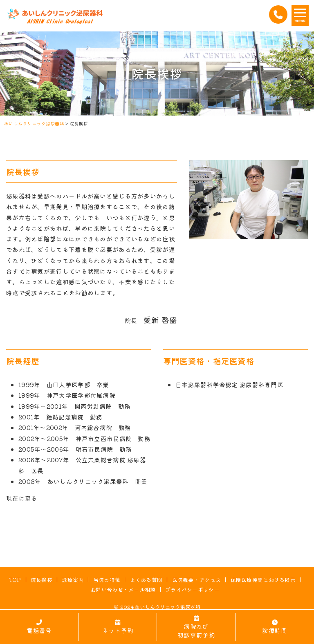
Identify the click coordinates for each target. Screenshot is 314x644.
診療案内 (73, 580)
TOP (15, 580)
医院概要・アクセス (197, 580)
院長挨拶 (41, 580)
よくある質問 (146, 580)
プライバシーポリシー (192, 589)
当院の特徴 (107, 580)
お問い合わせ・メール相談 (123, 589)
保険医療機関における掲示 (263, 580)
